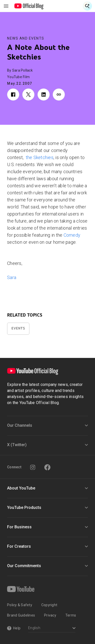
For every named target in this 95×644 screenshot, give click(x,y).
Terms (71, 615)
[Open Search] (87, 6)
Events (18, 328)
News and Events (26, 38)
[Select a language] (52, 628)
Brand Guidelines (21, 615)
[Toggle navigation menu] (6, 6)
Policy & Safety (20, 605)
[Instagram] (33, 467)
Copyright (49, 605)
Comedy (72, 235)
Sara (12, 277)
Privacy (50, 615)
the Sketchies (40, 157)
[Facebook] (47, 467)
